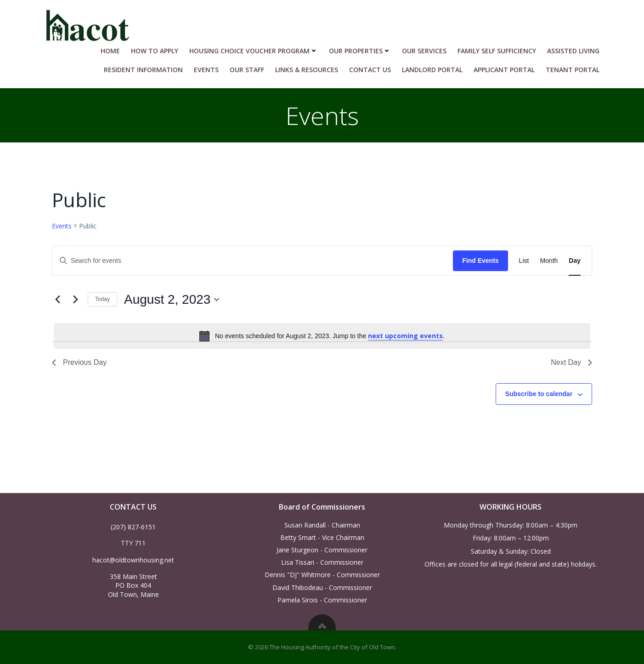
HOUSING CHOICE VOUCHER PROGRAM (254, 51)
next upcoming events (405, 336)
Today (102, 299)
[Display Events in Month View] (549, 261)
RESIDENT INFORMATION (143, 70)
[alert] (322, 336)
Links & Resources (307, 70)
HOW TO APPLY (155, 51)
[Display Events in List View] (524, 261)
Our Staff (247, 70)
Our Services (424, 51)
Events (206, 70)
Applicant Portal (504, 70)
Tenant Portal (573, 70)
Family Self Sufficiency (497, 51)
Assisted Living (573, 51)
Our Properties (360, 51)
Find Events (480, 261)
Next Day (571, 362)
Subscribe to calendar (539, 394)
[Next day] (75, 300)
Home (110, 51)
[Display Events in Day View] (575, 261)
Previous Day (79, 362)
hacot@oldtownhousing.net (133, 560)
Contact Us (370, 70)
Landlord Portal (432, 70)
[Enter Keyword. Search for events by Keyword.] (253, 261)
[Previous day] (57, 300)
